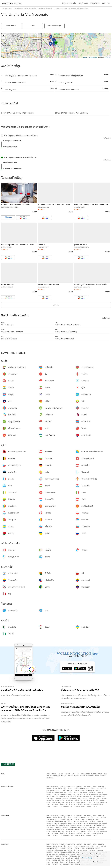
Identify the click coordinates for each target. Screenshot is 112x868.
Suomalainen (90, 776)
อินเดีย (55, 788)
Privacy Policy (87, 858)
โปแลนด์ (83, 800)
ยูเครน (73, 802)
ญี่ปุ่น (65, 788)
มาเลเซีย (63, 790)
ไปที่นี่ (33, 26)
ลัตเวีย (99, 798)
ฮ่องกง (95, 786)
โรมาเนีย (96, 800)
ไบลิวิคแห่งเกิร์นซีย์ (99, 796)
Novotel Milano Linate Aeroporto (16, 205)
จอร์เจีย (89, 786)
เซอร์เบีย (102, 800)
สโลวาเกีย (61, 802)
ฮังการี (52, 798)
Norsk (97, 776)
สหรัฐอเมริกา (104, 802)
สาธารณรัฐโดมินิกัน (97, 804)
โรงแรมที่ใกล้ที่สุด (55, 26)
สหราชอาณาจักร (88, 796)
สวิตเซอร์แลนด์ (93, 794)
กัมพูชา (70, 788)
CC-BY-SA (107, 57)
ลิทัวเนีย (85, 798)
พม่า (98, 788)
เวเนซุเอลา (55, 806)
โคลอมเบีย (72, 804)
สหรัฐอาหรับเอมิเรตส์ (52, 786)
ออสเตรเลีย (66, 806)
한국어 (74, 774)
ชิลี (67, 804)
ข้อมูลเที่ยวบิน (95, 3)
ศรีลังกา (93, 788)
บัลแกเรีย (85, 794)
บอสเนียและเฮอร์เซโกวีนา (68, 794)
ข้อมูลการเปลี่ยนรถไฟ (69, 3)
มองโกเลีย (103, 788)
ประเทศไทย (50, 792)
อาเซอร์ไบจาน (71, 786)
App (104, 3)
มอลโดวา (105, 798)
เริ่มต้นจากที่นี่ (11, 26)
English (54, 774)
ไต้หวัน (70, 792)
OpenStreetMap (93, 57)
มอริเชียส (89, 806)
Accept (95, 862)
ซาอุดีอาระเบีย (90, 790)
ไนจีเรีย (95, 806)
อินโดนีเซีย (101, 786)
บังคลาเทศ (79, 786)
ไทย (78, 774)
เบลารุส (68, 802)
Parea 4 (41, 245)
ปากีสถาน (76, 790)
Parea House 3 (8, 285)
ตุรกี (65, 792)
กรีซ (48, 798)
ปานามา (96, 802)
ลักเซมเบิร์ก (92, 798)
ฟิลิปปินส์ (69, 790)
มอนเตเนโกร (50, 800)
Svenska (103, 776)
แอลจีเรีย (77, 806)
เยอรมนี (49, 796)
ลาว (88, 788)
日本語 (48, 774)
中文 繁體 (60, 774)
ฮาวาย (48, 804)
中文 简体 (67, 774)
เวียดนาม (76, 792)
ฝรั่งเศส (79, 796)
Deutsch (70, 776)
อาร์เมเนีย (62, 786)
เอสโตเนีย (62, 796)
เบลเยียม (79, 794)
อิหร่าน (60, 788)
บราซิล (48, 806)
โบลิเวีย (62, 804)
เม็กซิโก (90, 802)
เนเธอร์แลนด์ (69, 800)
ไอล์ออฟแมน (73, 798)
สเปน (68, 796)
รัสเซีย (78, 802)
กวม (72, 806)
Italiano (83, 776)
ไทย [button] (109, 3)
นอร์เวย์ (77, 800)
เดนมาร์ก (55, 796)
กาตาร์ (82, 790)
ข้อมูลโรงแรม (83, 3)
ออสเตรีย (56, 794)
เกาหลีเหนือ (92, 792)
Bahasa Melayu (85, 774)
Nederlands (50, 778)
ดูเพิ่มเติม (107, 138)
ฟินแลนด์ (73, 796)
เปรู (61, 806)
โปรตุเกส (89, 800)
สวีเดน (48, 802)
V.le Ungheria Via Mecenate (25, 14)
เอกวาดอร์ (87, 804)
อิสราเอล (49, 788)
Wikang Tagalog (55, 776)
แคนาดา (84, 802)
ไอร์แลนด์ (65, 798)
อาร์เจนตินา (55, 804)
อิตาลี (80, 798)
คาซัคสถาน (82, 788)
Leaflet (85, 57)
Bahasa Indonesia (97, 774)
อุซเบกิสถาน (84, 792)
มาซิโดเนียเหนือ (60, 800)
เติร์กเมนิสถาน (59, 792)
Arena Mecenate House (48, 285)
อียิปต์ (83, 806)
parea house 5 (80, 245)
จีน (85, 786)
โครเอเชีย (58, 798)
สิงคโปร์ (98, 790)
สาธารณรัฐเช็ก (103, 794)
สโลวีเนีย (54, 802)
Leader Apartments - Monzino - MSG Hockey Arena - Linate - (28, 245)
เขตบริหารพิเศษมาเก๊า (53, 790)
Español (76, 776)
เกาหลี (75, 788)
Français (64, 776)
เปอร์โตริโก (80, 804)
